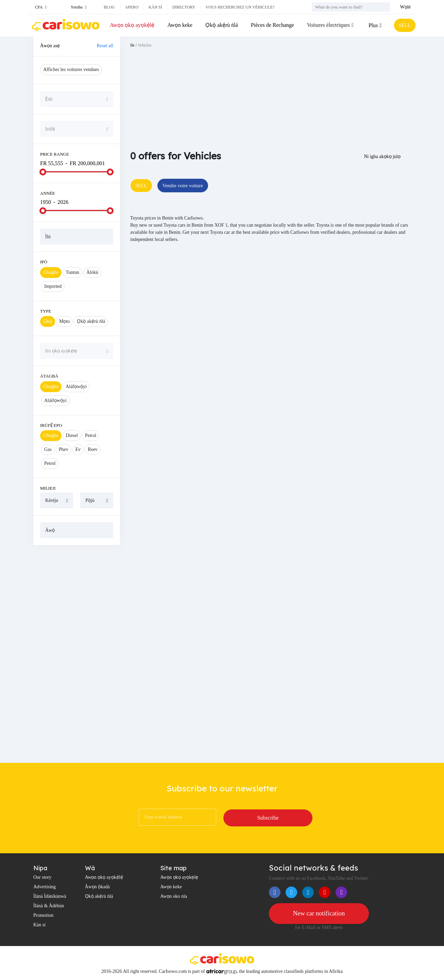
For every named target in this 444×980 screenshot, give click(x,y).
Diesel (72, 435)
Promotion (43, 915)
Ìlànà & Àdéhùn (49, 906)
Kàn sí (155, 7)
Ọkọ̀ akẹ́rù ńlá (221, 25)
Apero (132, 7)
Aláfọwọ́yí (76, 387)
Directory (184, 7)
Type (46, 311)
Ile (132, 45)
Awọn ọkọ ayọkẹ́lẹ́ (132, 25)
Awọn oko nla (174, 896)
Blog (109, 7)
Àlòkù (92, 272)
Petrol (91, 435)
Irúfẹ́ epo (51, 425)
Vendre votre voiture (187, 186)
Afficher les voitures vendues (71, 69)
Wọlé (405, 7)
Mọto (64, 321)
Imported (53, 286)
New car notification (319, 914)
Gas (48, 449)
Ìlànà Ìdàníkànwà (50, 896)
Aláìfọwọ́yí (55, 400)
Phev (64, 449)
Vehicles (145, 45)
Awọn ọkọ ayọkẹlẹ (179, 877)
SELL (404, 25)
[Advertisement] (77, 654)
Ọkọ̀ (48, 321)
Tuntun (72, 272)
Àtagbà (49, 376)
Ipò (44, 262)
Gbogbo (51, 272)
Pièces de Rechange (271, 25)
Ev (78, 449)
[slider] (43, 172)
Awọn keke (180, 25)
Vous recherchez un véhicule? (240, 7)
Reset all (105, 46)
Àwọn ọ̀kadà (97, 887)
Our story (42, 877)
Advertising (45, 887)
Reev (93, 449)
